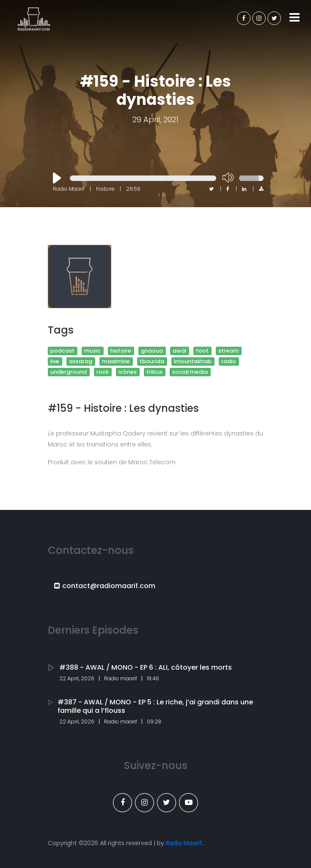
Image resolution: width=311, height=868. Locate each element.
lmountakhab (193, 361)
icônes (128, 372)
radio (229, 361)
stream (228, 351)
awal (179, 351)
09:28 (154, 722)
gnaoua (152, 351)
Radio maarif (121, 678)
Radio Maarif (184, 843)
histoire (121, 351)
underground (69, 372)
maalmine (116, 361)
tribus (154, 372)
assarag (81, 361)
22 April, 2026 (77, 678)
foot (202, 351)
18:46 (153, 678)
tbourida (152, 361)
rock (103, 372)
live (55, 361)
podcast (62, 351)
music (92, 351)
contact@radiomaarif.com (105, 586)
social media (190, 372)
